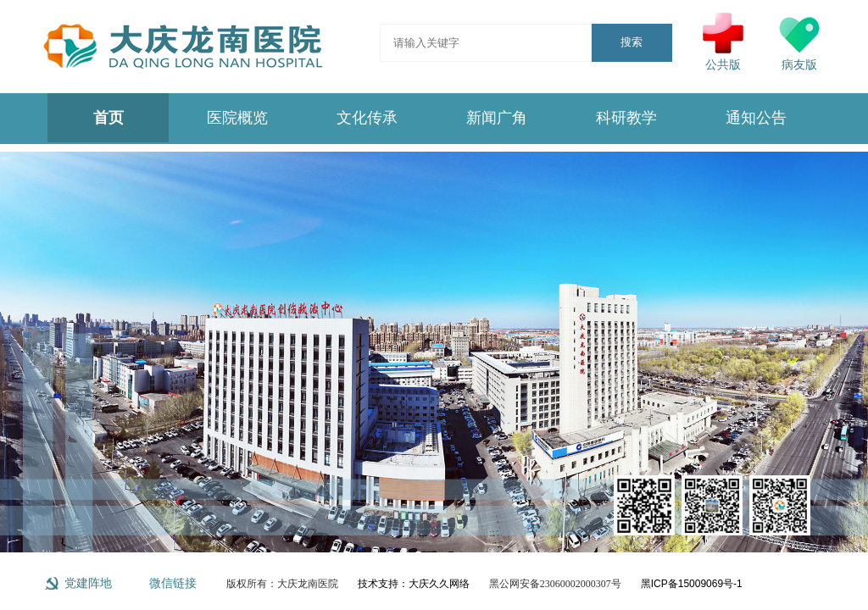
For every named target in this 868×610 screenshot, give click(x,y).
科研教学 (626, 118)
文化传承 (367, 118)
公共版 (723, 42)
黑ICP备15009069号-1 (692, 584)
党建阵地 (88, 583)
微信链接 (173, 583)
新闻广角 (497, 118)
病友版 (799, 42)
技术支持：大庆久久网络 (414, 584)
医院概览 (237, 118)
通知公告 (756, 118)
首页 (108, 118)
